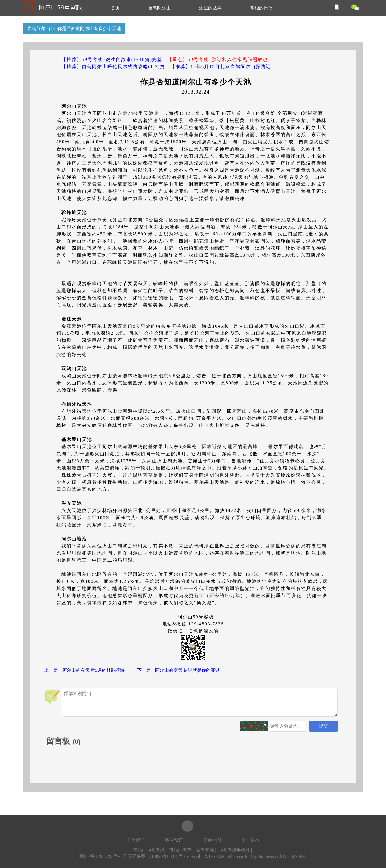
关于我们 (136, 840)
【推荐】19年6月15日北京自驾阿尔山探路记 (221, 67)
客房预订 (174, 840)
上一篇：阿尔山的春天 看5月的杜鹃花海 (84, 670)
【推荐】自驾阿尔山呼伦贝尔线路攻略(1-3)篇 (113, 67)
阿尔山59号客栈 (149, 850)
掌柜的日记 (261, 8)
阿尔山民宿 (180, 850)
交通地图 (212, 840)
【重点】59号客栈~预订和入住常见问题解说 (218, 59)
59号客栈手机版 (234, 850)
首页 (115, 8)
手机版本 (250, 840)
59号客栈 (205, 850)
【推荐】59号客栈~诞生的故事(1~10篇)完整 (112, 59)
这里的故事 (210, 8)
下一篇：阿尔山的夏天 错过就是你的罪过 (178, 670)
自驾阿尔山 (159, 8)
